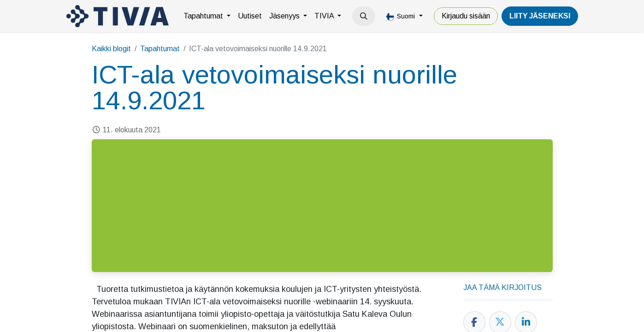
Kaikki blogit (111, 49)
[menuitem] (207, 16)
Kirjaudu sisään (466, 16)
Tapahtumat (160, 49)
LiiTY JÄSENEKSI (540, 16)
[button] (364, 16)
